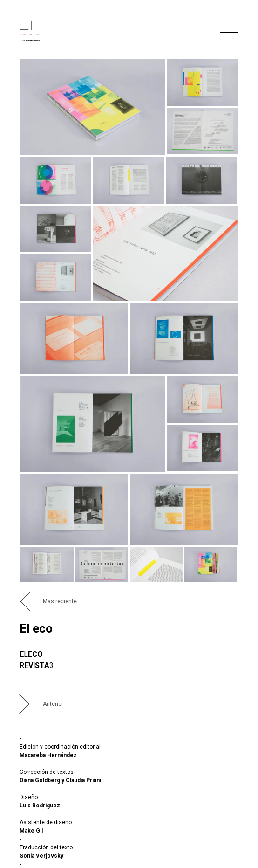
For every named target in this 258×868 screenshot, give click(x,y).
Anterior (53, 704)
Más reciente (60, 601)
